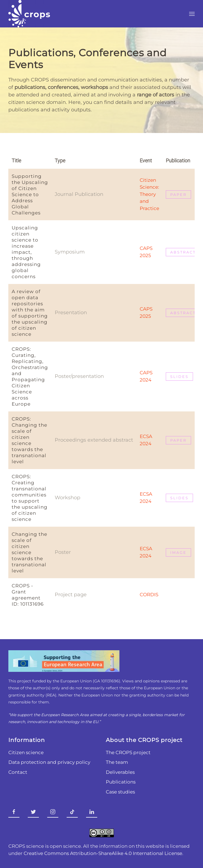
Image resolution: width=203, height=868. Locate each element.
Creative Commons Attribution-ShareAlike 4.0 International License (102, 853)
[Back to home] (29, 14)
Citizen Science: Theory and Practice (149, 194)
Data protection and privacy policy (49, 762)
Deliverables (119, 772)
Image (178, 552)
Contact (17, 772)
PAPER (178, 440)
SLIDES (179, 498)
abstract (183, 252)
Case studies (120, 792)
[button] (192, 14)
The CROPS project (127, 752)
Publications (120, 782)
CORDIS (149, 595)
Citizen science (25, 752)
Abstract (183, 313)
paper (178, 194)
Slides (179, 377)
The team (116, 762)
